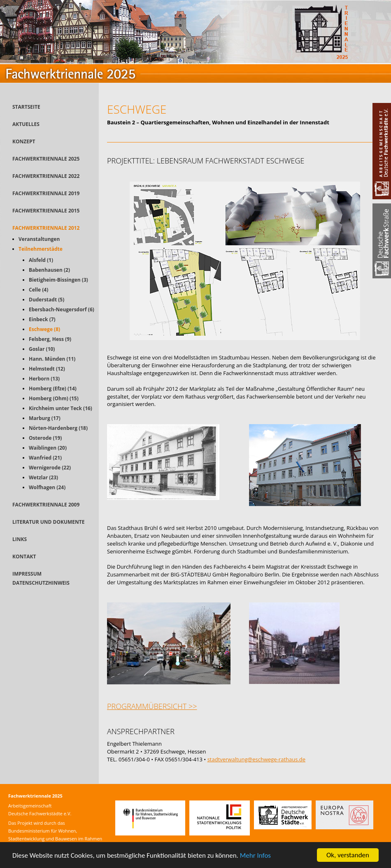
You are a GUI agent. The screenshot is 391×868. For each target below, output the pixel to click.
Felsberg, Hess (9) (50, 339)
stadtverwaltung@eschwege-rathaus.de (256, 759)
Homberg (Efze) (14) (53, 388)
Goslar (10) (42, 349)
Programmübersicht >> (152, 706)
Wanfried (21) (45, 458)
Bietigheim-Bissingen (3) (58, 280)
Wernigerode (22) (50, 468)
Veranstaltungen (39, 239)
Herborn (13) (44, 379)
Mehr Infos (255, 856)
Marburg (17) (45, 418)
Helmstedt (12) (47, 369)
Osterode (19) (45, 438)
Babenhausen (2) (49, 270)
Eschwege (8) (44, 329)
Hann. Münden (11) (52, 359)
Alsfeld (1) (41, 260)
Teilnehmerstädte (41, 249)
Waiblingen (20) (48, 448)
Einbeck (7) (42, 319)
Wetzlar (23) (43, 477)
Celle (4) (38, 290)
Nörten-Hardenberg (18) (58, 428)
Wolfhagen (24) (47, 487)
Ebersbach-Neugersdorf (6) (62, 309)
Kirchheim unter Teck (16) (61, 408)
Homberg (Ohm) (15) (54, 398)
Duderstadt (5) (47, 300)
